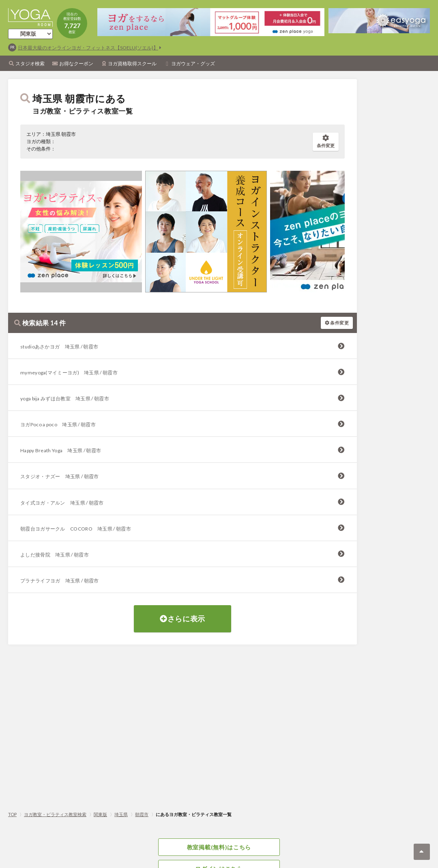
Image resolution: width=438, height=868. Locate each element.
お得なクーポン (76, 63)
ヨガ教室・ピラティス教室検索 (55, 814)
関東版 (100, 814)
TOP (12, 814)
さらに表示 (182, 619)
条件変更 (326, 141)
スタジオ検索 (30, 63)
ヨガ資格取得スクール (132, 63)
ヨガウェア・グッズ (193, 63)
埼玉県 (121, 814)
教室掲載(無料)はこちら (219, 847)
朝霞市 (142, 814)
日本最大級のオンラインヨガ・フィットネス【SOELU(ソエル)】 (88, 48)
